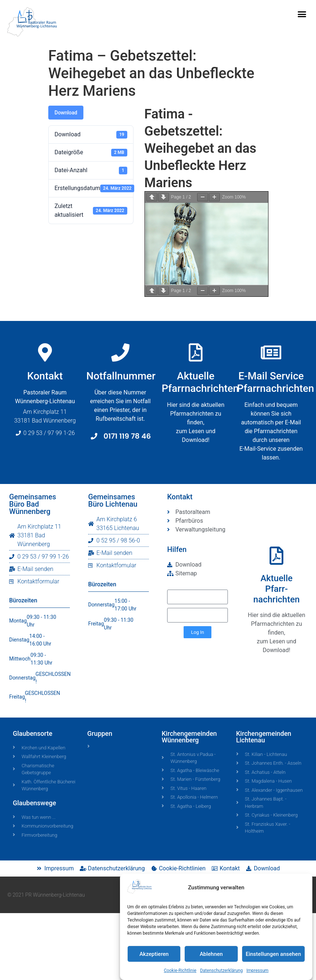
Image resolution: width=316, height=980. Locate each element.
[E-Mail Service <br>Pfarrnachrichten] (274, 352)
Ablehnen (211, 954)
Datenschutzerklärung (221, 971)
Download (66, 113)
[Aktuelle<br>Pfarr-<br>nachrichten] (276, 556)
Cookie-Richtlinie (180, 971)
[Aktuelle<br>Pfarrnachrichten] (196, 357)
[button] (302, 14)
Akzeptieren (154, 954)
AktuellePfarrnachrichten (200, 387)
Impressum (257, 971)
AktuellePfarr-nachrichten (277, 589)
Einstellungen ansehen (273, 954)
